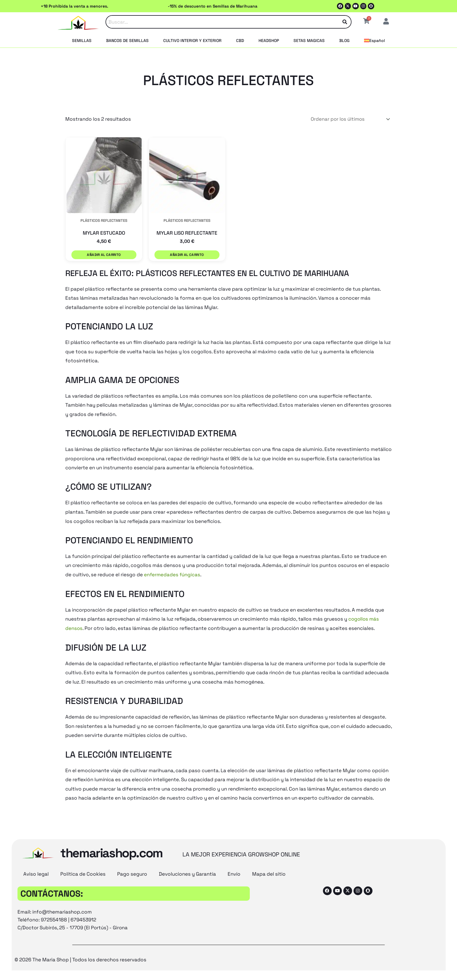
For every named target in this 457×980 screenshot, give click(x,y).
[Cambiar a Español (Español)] (279, 974)
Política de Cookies (83, 870)
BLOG (344, 41)
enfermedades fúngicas (173, 571)
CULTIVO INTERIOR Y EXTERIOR (192, 41)
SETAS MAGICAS (309, 41)
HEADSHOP (269, 41)
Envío (234, 870)
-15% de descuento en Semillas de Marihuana (213, 6)
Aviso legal (36, 870)
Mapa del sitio (269, 870)
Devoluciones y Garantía (187, 870)
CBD (240, 41)
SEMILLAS (82, 41)
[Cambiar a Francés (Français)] (237, 974)
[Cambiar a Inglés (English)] (187, 974)
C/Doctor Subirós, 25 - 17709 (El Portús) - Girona (74, 924)
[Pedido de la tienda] (349, 119)
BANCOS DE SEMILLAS (127, 41)
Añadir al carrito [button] (104, 254)
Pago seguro (132, 870)
